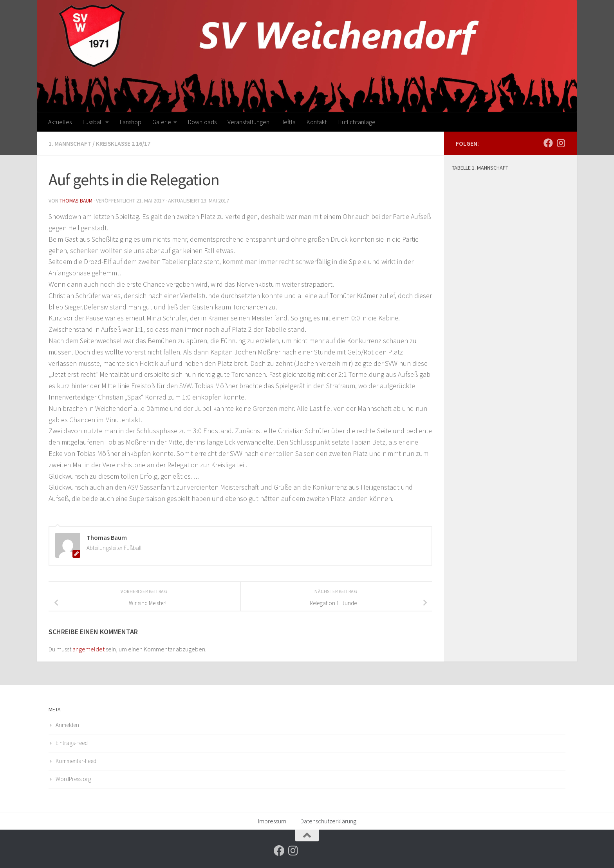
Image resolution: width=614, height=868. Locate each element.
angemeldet (88, 648)
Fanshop (131, 122)
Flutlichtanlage (357, 122)
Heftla (288, 122)
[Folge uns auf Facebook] (548, 143)
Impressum (272, 820)
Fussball (93, 122)
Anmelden (67, 724)
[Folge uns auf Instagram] (561, 143)
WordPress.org (73, 778)
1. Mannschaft (70, 143)
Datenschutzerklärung (328, 820)
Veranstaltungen (248, 122)
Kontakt (317, 122)
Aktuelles (60, 122)
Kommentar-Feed (76, 760)
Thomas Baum (77, 200)
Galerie (162, 122)
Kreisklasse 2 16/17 (124, 143)
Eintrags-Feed (72, 742)
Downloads (202, 122)
